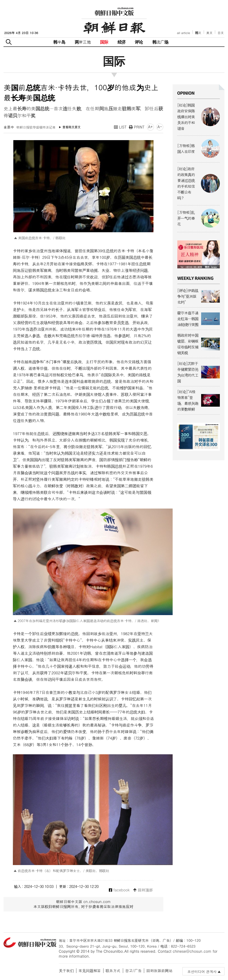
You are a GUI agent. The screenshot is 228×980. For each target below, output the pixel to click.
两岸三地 (83, 42)
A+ (150, 127)
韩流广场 (160, 42)
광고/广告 (134, 971)
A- (160, 127)
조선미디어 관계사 (202, 971)
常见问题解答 (90, 971)
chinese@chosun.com (192, 951)
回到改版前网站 (159, 971)
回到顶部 (143, 890)
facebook (119, 890)
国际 (104, 42)
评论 (139, 42)
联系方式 (113, 971)
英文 (209, 33)
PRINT (137, 127)
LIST (120, 127)
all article (183, 33)
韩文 (198, 33)
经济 (121, 42)
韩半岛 (59, 42)
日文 (221, 33)
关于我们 (66, 971)
